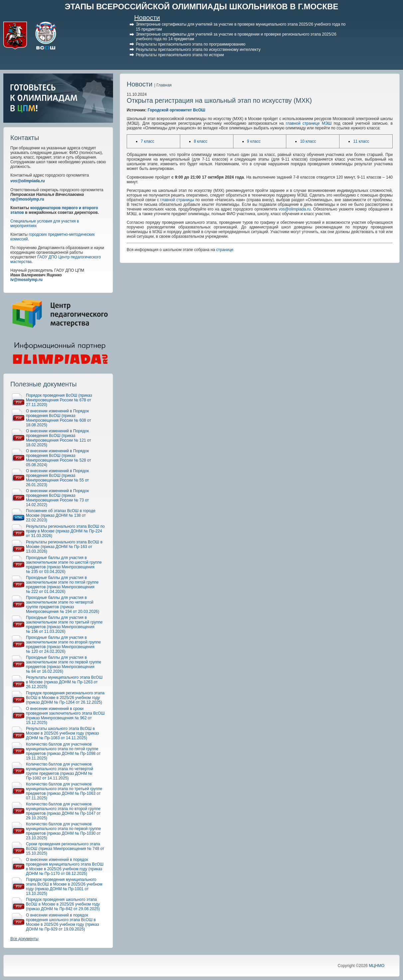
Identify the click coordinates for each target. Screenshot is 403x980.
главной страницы (177, 200)
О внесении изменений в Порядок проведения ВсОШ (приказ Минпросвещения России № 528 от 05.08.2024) (59, 458)
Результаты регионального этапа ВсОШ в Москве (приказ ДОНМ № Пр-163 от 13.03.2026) (64, 547)
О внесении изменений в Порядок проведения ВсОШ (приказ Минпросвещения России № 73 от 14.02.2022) (57, 498)
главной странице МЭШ (309, 123)
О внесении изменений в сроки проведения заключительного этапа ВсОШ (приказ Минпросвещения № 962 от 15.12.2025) (65, 716)
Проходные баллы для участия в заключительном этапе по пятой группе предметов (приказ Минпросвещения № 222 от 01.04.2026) (62, 585)
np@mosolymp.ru (27, 199)
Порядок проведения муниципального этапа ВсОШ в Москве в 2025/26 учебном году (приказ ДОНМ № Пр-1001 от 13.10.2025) (64, 887)
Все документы (24, 939)
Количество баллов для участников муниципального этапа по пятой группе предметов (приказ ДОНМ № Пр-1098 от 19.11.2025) (63, 751)
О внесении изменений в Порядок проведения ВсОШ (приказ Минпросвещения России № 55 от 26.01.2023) (57, 478)
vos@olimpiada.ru (28, 181)
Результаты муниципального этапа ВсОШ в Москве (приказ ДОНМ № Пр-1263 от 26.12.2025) (64, 682)
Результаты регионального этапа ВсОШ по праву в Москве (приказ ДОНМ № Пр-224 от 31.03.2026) (65, 531)
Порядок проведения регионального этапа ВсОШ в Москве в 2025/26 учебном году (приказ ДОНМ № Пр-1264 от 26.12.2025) (65, 698)
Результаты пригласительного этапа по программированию (191, 44)
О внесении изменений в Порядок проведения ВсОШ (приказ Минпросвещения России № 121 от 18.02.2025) (59, 438)
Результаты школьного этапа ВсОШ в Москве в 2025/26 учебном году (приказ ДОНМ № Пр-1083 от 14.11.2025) (63, 733)
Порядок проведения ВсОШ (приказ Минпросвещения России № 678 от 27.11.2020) (59, 400)
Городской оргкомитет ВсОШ (176, 110)
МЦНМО (377, 966)
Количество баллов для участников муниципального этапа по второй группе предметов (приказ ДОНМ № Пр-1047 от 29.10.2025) (63, 811)
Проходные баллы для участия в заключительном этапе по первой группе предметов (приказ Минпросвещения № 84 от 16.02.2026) (64, 664)
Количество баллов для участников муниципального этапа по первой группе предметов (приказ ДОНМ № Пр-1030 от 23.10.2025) (63, 831)
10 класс (308, 141)
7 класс (147, 141)
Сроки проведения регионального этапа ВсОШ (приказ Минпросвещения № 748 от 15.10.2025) (65, 849)
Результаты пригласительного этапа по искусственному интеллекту (198, 50)
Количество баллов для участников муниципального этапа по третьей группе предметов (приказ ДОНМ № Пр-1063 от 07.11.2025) (64, 791)
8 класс (201, 141)
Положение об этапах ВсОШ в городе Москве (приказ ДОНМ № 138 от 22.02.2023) (61, 515)
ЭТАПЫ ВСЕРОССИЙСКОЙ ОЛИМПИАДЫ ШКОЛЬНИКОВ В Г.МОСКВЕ (202, 6)
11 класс (361, 141)
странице (225, 250)
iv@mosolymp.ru (26, 280)
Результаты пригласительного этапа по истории (180, 55)
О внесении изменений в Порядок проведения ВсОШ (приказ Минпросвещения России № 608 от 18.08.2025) (59, 418)
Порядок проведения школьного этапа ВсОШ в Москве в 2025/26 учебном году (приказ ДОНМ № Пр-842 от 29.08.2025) (63, 904)
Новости (147, 18)
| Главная (163, 85)
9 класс (254, 141)
